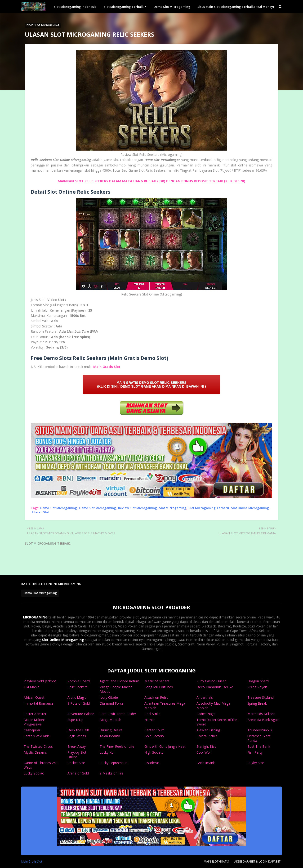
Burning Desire (111, 730)
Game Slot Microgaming (98, 508)
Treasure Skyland (261, 697)
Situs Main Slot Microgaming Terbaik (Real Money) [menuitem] (236, 7)
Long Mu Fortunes (159, 687)
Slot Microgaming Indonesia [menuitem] (75, 7)
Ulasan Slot (40, 512)
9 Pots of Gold (79, 703)
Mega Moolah (110, 720)
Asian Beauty (110, 736)
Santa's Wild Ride (37, 736)
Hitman (150, 720)
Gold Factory (154, 736)
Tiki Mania (31, 687)
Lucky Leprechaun (114, 763)
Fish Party (255, 752)
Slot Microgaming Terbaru (209, 508)
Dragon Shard (258, 681)
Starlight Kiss (206, 746)
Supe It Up (75, 720)
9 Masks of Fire (111, 773)
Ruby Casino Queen (212, 681)
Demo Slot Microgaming (59, 508)
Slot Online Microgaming (250, 508)
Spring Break (257, 703)
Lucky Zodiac (34, 773)
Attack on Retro (156, 697)
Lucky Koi (107, 752)
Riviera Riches (207, 736)
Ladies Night (206, 714)
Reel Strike (152, 714)
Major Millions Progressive (35, 722)
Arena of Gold (78, 773)
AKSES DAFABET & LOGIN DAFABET (257, 861)
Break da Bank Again (263, 720)
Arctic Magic (77, 697)
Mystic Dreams (35, 752)
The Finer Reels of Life (117, 746)
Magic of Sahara (157, 681)
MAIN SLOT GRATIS (216, 861)
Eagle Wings (77, 736)
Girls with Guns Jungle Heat (165, 746)
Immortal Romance (39, 703)
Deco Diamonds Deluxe (215, 687)
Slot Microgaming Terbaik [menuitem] (124, 7)
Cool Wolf (204, 752)
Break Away (77, 746)
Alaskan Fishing (208, 730)
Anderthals (205, 697)
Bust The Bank (259, 746)
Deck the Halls (78, 730)
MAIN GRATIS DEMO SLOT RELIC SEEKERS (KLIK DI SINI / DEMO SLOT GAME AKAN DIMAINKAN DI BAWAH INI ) (151, 385)
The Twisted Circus (38, 746)
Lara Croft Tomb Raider (118, 714)
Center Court (154, 730)
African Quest (34, 697)
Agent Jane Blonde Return (119, 681)
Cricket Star (76, 763)
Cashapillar (32, 730)
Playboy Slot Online (77, 755)
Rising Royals (257, 687)
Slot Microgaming (173, 508)
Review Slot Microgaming (138, 508)
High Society (154, 752)
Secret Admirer (35, 714)
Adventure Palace (81, 714)
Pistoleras (152, 763)
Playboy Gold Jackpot (40, 681)
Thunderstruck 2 (260, 730)
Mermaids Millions (261, 714)
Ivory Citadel (109, 697)
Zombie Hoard (79, 681)
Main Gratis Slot (107, 367)
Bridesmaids (206, 763)
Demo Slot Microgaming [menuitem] (172, 7)
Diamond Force (112, 703)
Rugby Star (256, 763)
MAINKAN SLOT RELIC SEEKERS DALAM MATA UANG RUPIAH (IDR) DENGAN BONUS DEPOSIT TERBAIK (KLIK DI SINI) (151, 181)
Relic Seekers (78, 687)
